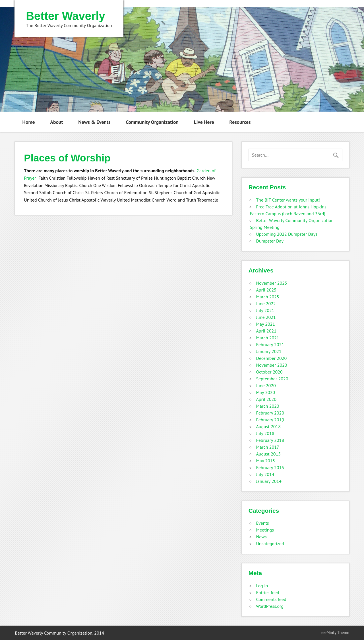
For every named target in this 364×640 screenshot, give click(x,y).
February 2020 (270, 413)
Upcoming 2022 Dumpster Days (287, 234)
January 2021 (269, 351)
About (56, 122)
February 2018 (270, 440)
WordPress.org (270, 606)
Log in (262, 586)
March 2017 (267, 447)
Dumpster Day (270, 241)
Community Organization (152, 122)
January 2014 (269, 481)
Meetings (265, 530)
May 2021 (265, 324)
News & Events (94, 122)
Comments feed (271, 599)
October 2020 (269, 372)
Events (262, 523)
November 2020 (271, 365)
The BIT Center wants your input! (288, 200)
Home (29, 122)
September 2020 (272, 379)
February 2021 (270, 344)
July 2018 (265, 433)
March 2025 (267, 297)
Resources (240, 122)
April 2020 (266, 399)
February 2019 (270, 420)
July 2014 (265, 474)
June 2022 (266, 303)
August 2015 (268, 454)
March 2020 (267, 406)
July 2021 (265, 310)
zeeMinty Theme (335, 632)
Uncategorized (270, 543)
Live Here (204, 122)
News (261, 537)
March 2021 (267, 338)
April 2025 (266, 290)
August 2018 (268, 426)
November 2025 (271, 283)
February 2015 (270, 467)
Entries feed (267, 592)
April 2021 (266, 331)
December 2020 (271, 358)
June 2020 (266, 385)
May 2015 (265, 461)
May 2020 (265, 392)
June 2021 (266, 317)
